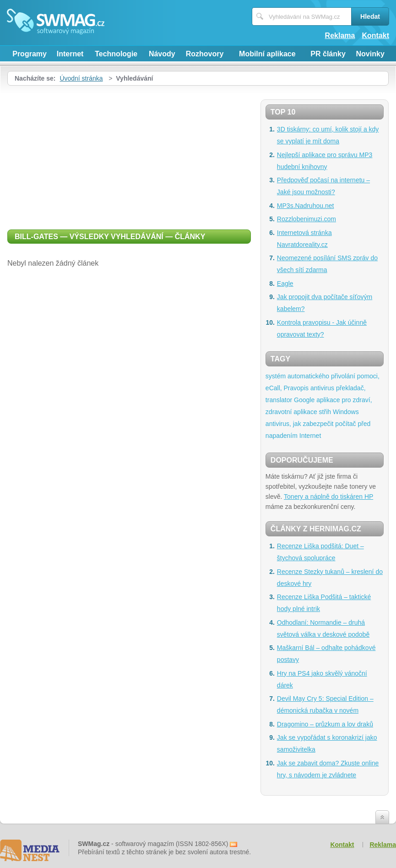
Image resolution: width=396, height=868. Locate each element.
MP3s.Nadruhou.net (306, 206)
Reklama (340, 35)
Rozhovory (205, 54)
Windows (346, 412)
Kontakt (375, 35)
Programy (30, 54)
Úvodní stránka (81, 78)
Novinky (370, 54)
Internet (70, 54)
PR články (328, 54)
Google (304, 400)
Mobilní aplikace (267, 54)
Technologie (116, 54)
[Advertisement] (129, 154)
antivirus (322, 388)
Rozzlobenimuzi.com (306, 219)
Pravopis (296, 388)
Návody (162, 54)
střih (325, 412)
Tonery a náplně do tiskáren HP (328, 497)
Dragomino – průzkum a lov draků (325, 724)
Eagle (285, 284)
